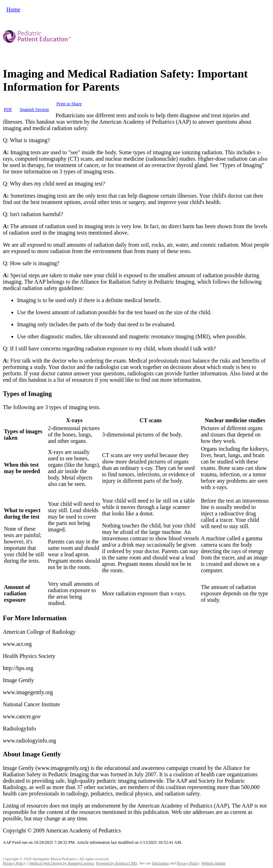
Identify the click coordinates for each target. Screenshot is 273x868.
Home (13, 9)
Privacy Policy (14, 863)
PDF (8, 109)
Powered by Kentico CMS (117, 863)
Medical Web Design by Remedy (61, 863)
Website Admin (213, 863)
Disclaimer (160, 863)
